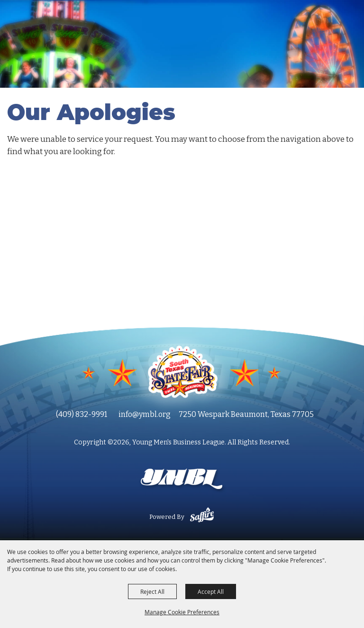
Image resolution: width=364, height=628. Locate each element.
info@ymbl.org (145, 414)
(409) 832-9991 (82, 414)
